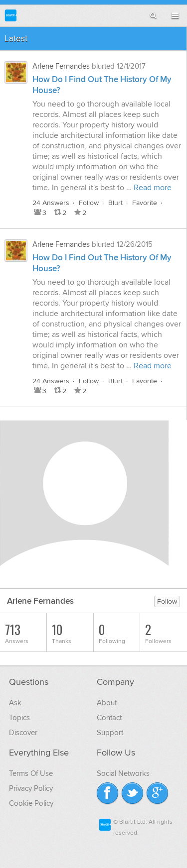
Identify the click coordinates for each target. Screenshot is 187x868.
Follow (89, 203)
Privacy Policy (31, 788)
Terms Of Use (31, 773)
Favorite (145, 203)
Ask (15, 703)
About (107, 703)
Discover (23, 733)
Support (110, 733)
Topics (19, 718)
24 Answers (51, 203)
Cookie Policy (31, 803)
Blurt (115, 203)
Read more (153, 188)
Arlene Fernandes (61, 66)
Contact (109, 718)
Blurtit (11, 15)
